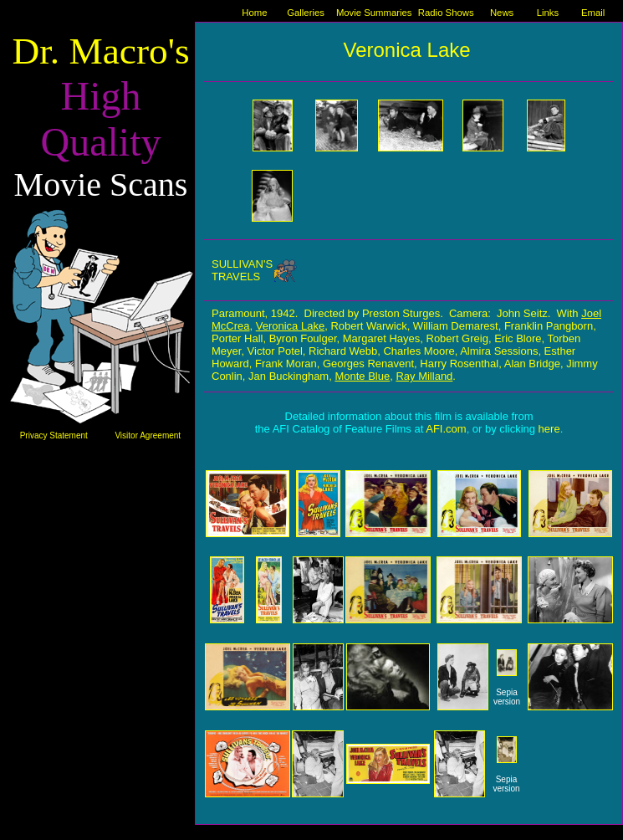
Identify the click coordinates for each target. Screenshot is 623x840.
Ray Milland (424, 376)
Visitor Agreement (148, 435)
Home (254, 13)
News (502, 13)
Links (548, 13)
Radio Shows (446, 13)
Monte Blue (362, 376)
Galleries (306, 13)
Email (593, 13)
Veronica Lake (290, 326)
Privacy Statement (54, 435)
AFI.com (446, 429)
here (549, 429)
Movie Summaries (374, 13)
